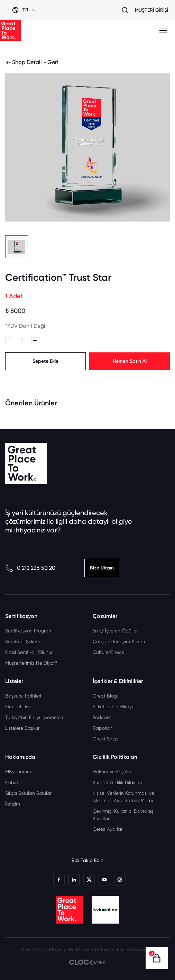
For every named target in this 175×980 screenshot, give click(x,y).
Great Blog (105, 696)
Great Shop (105, 739)
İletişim (13, 804)
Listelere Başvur (22, 728)
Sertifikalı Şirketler (24, 641)
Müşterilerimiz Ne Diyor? (31, 663)
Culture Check (108, 652)
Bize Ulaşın (102, 568)
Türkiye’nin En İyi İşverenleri (34, 717)
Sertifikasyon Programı (29, 631)
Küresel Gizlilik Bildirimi (117, 782)
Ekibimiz (14, 782)
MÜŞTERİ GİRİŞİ (151, 10)
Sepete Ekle (45, 361)
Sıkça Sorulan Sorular (28, 793)
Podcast (102, 717)
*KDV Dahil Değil (26, 326)
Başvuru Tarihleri (23, 696)
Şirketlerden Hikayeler (116, 707)
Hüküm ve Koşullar (113, 772)
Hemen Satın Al (130, 361)
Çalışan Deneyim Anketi (119, 641)
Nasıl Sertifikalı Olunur (29, 652)
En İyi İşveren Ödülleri (116, 631)
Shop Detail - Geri (32, 62)
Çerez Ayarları (108, 829)
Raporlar (102, 728)
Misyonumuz (19, 772)
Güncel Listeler (21, 707)
